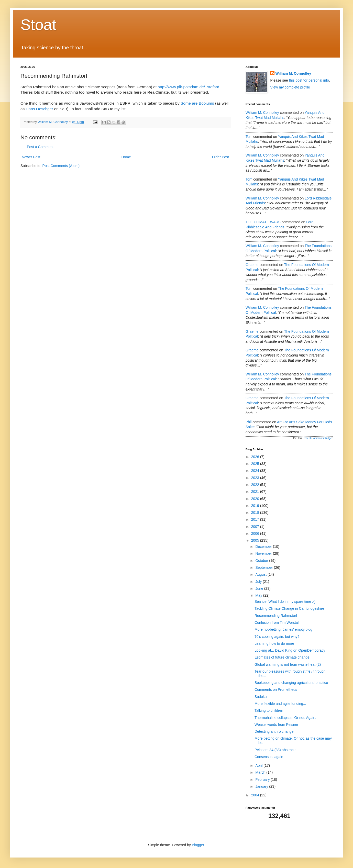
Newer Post (31, 157)
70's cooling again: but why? (277, 637)
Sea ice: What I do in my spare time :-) (285, 602)
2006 (256, 533)
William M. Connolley (293, 73)
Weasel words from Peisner (276, 725)
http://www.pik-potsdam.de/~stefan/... (190, 87)
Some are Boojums (197, 103)
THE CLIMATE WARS (263, 222)
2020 (256, 499)
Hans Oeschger (40, 109)
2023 (256, 478)
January (262, 786)
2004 (256, 795)
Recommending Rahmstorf (276, 616)
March (261, 772)
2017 (256, 519)
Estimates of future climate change (282, 657)
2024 (256, 471)
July (259, 582)
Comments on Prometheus (276, 689)
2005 (256, 540)
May (259, 595)
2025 (256, 464)
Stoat (38, 25)
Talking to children (269, 710)
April (259, 765)
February (263, 780)
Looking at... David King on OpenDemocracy (290, 650)
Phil (249, 422)
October (262, 561)
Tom (249, 137)
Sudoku (261, 697)
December (264, 547)
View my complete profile (290, 87)
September (264, 567)
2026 (256, 457)
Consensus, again (269, 757)
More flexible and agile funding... (280, 704)
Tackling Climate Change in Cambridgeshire (289, 608)
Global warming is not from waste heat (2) (288, 664)
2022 (256, 485)
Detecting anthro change (274, 731)
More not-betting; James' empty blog (283, 629)
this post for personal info (309, 80)
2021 (256, 492)
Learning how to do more (274, 643)
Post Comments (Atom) (61, 166)
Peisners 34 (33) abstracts (275, 750)
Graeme (252, 265)
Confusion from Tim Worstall (277, 622)
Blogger (198, 845)
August (261, 574)
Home (126, 157)
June (260, 588)
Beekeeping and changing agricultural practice (291, 683)
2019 (256, 506)
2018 (256, 513)
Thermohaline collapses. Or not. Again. (285, 718)
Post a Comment (40, 147)
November (264, 553)
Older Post (220, 157)
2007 (256, 527)
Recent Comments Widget (318, 438)
